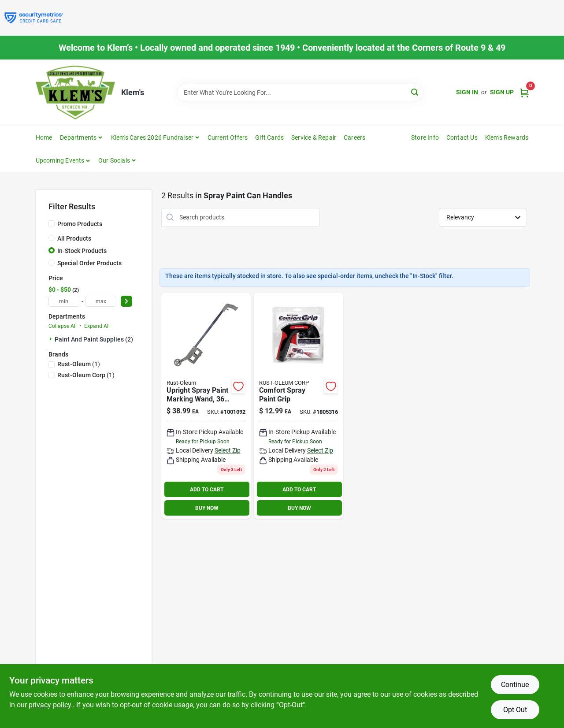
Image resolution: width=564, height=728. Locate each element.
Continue (515, 685)
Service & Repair (314, 137)
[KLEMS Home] (75, 93)
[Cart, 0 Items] (524, 92)
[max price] (101, 301)
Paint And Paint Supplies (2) (94, 339)
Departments (78, 137)
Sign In (467, 92)
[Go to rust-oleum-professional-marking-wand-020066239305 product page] (206, 406)
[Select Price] (126, 301)
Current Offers (228, 137)
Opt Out (515, 710)
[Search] (415, 92)
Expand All (97, 326)
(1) (79, 364)
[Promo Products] (52, 223)
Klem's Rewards (507, 137)
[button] (63, 160)
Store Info (425, 137)
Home (44, 137)
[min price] (64, 301)
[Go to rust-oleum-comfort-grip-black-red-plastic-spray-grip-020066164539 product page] (299, 406)
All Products (74, 238)
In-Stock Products (82, 251)
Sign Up (502, 92)
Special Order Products (89, 263)
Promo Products (80, 224)
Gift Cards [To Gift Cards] (269, 137)
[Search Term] (300, 93)
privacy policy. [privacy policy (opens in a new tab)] (51, 705)
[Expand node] (52, 339)
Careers (354, 137)
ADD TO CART (207, 490)
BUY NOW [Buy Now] (207, 508)
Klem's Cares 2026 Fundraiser (152, 137)
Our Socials (114, 160)
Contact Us (462, 137)
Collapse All (63, 326)
